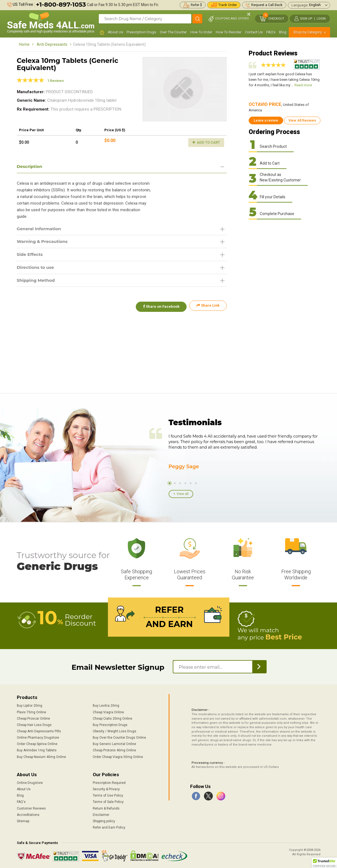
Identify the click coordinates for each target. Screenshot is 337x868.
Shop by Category (308, 32)
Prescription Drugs (141, 32)
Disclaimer (101, 814)
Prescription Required (109, 782)
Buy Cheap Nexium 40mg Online (41, 756)
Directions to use (36, 268)
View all (183, 494)
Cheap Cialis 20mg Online (112, 718)
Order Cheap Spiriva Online (37, 743)
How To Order (201, 32)
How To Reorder (229, 32)
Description (30, 166)
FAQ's (271, 32)
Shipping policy (104, 821)
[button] (324, 863)
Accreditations (28, 814)
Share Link (208, 307)
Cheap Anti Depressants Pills (39, 731)
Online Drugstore (30, 782)
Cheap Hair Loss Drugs (34, 724)
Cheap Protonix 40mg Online (114, 750)
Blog (283, 32)
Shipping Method (37, 282)
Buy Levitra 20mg (106, 705)
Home (24, 44)
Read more (303, 85)
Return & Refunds (106, 808)
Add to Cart (206, 142)
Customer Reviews (31, 808)
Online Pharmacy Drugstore (38, 737)
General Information (40, 229)
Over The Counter (173, 32)
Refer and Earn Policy (109, 827)
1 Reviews (55, 81)
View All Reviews (302, 120)
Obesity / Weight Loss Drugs (115, 731)
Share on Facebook (160, 307)
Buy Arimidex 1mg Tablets (37, 750)
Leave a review (266, 120)
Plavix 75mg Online (31, 711)
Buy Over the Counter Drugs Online (119, 737)
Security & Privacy (106, 789)
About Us (116, 32)
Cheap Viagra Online (108, 711)
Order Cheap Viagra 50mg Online (118, 756)
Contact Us (254, 32)
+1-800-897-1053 (61, 5)
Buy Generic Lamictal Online (114, 743)
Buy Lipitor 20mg (30, 705)
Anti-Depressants (52, 44)
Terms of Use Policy (108, 795)
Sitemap (23, 821)
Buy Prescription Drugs (110, 724)
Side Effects (30, 255)
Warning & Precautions (44, 242)
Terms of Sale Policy (108, 801)
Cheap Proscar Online (33, 718)
